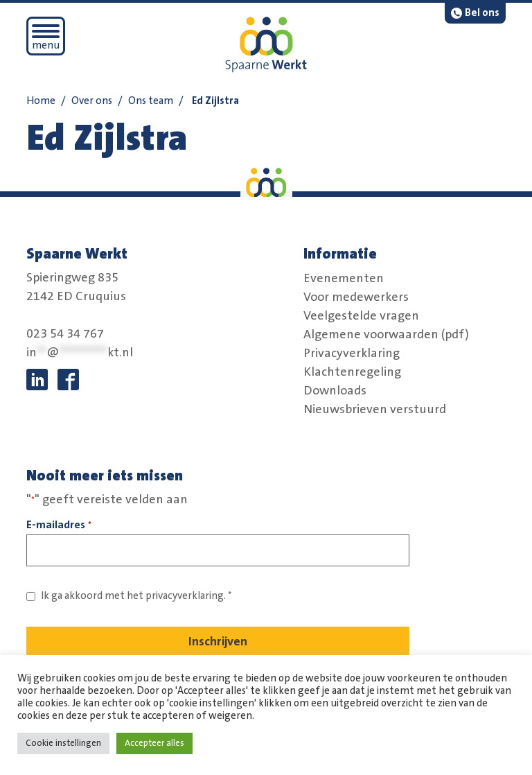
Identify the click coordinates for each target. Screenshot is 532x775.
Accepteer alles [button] (154, 743)
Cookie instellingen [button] (63, 743)
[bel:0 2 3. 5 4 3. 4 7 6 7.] (475, 13)
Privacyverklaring (352, 353)
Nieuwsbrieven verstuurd (375, 409)
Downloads (335, 390)
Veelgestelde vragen (361, 315)
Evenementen (344, 278)
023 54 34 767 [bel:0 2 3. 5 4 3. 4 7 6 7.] (65, 334)
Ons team (151, 101)
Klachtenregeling (352, 372)
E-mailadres (59, 526)
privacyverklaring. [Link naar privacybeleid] (186, 596)
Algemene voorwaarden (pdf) (386, 334)
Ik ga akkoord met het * (136, 596)
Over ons (92, 101)
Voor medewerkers (356, 297)
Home (41, 101)
